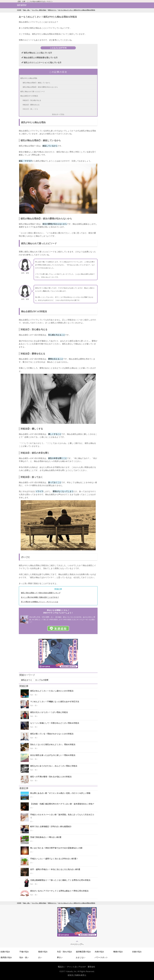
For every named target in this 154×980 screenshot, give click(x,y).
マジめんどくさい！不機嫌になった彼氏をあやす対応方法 (55, 701)
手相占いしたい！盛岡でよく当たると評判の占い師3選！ (54, 859)
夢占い (60, 957)
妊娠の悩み (137, 952)
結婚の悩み (5, 952)
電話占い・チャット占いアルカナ (72, 967)
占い (40, 957)
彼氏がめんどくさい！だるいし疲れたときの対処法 (52, 691)
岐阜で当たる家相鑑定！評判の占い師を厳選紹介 (51, 826)
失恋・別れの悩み (65, 952)
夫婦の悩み (99, 952)
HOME (19, 10)
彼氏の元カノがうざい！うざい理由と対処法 (49, 712)
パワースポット (101, 957)
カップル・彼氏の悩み (39, 10)
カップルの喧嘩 (42, 680)
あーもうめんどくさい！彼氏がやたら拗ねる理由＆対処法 (77, 10)
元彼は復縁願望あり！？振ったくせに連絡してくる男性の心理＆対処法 (60, 880)
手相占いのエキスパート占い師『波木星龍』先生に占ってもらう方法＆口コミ (62, 816)
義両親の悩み (6, 957)
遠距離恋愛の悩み (83, 952)
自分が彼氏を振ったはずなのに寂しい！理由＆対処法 (53, 755)
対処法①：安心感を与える (32, 100)
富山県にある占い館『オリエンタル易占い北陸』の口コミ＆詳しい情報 (60, 793)
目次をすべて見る (58, 114)
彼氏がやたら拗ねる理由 (29, 78)
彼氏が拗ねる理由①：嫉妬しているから (36, 83)
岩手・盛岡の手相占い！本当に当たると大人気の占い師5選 (55, 869)
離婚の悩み (118, 952)
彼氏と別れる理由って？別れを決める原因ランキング (41, 593)
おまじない (81, 957)
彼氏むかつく (52, 10)
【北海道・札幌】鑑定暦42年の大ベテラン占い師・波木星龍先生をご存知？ (62, 804)
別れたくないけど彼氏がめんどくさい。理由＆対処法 (53, 744)
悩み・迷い (27, 10)
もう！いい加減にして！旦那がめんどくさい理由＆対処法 (55, 723)
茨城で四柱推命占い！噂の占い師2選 (46, 837)
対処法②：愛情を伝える (31, 105)
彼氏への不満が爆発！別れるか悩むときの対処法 (51, 777)
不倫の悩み (24, 952)
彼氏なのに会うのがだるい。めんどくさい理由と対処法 (54, 766)
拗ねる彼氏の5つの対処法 (29, 96)
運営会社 (91, 967)
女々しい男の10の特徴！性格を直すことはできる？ (40, 597)
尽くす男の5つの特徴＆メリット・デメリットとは (39, 602)
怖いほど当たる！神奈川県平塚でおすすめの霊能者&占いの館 (56, 848)
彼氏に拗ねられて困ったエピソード (33, 91)
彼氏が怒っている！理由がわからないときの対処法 (52, 734)
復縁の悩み (43, 952)
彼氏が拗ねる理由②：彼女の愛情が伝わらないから (40, 87)
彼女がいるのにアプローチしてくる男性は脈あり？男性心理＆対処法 (59, 891)
